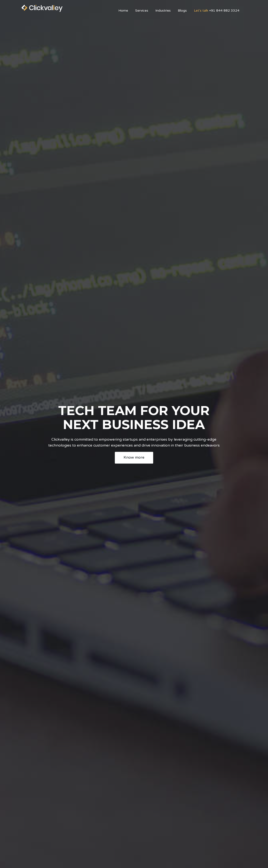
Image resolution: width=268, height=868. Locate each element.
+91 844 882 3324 (217, 11)
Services (142, 11)
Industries (163, 11)
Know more (134, 457)
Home (123, 11)
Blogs (182, 11)
